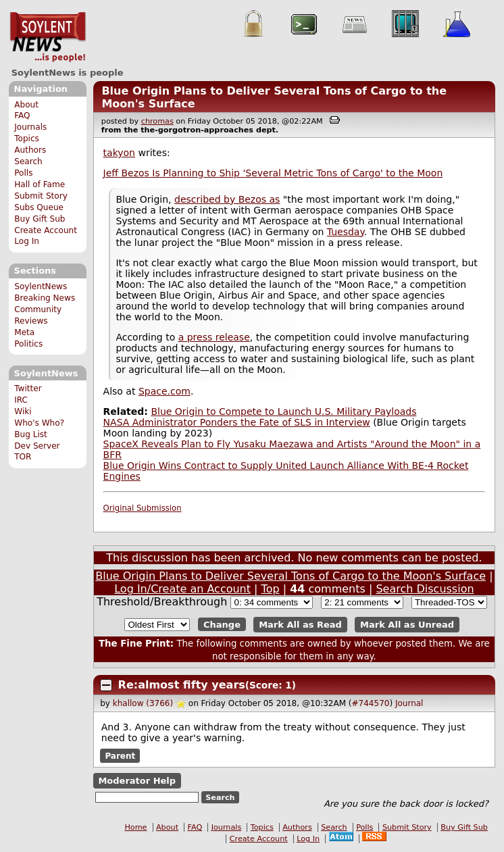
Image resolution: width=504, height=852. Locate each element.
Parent (120, 755)
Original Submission (143, 508)
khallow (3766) (143, 703)
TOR (23, 457)
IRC (21, 400)
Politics (28, 344)
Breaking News (45, 298)
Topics (27, 139)
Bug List (31, 434)
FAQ (22, 116)
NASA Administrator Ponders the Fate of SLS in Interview (237, 422)
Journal (409, 703)
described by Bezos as (227, 199)
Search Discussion (425, 589)
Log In (27, 241)
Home (135, 827)
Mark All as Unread (407, 625)
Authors (30, 150)
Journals (30, 127)
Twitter (28, 389)
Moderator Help (137, 781)
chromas (157, 121)
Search (28, 161)
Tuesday (346, 232)
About (26, 105)
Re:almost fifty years (182, 685)
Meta (24, 332)
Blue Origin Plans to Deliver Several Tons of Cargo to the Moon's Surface (291, 576)
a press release (214, 337)
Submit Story (41, 196)
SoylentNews (48, 37)
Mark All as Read (300, 625)
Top (271, 589)
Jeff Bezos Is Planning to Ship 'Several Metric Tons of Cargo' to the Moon (273, 173)
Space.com (165, 391)
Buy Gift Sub (40, 219)
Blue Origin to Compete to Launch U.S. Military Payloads (283, 411)
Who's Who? (39, 423)
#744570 (371, 703)
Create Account (46, 230)
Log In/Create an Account (182, 589)
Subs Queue (39, 207)
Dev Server (37, 446)
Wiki (23, 411)
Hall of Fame (40, 184)
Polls (23, 173)
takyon (119, 153)
